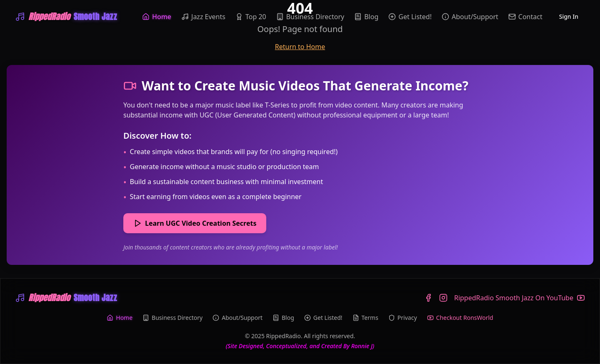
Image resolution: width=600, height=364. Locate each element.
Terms (365, 318)
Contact (525, 17)
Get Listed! (410, 17)
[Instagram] (443, 298)
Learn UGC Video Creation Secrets (195, 223)
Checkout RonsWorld (460, 318)
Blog (366, 17)
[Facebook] (428, 298)
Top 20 (251, 17)
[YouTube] (520, 298)
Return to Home (300, 47)
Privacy (403, 318)
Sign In (569, 16)
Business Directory (310, 17)
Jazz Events (203, 17)
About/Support (470, 17)
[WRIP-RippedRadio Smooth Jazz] (66, 17)
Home (157, 17)
